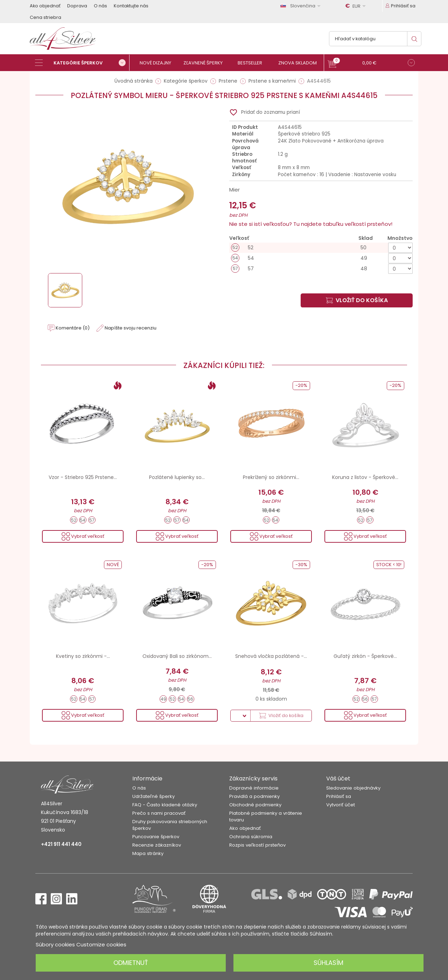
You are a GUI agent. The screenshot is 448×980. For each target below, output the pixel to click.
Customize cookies (101, 944)
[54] (321, 258)
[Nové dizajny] (158, 63)
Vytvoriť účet (341, 805)
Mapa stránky (148, 853)
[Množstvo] (400, 248)
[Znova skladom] (300, 63)
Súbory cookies (55, 944)
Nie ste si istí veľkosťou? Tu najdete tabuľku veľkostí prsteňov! (311, 224)
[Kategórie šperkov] (82, 63)
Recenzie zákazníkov (157, 845)
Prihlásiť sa (339, 796)
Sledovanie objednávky (353, 788)
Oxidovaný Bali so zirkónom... (177, 656)
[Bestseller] (253, 63)
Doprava (77, 6)
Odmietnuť (131, 963)
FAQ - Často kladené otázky (165, 805)
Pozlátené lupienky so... (177, 477)
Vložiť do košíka (357, 300)
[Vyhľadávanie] (375, 39)
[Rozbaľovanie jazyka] (302, 6)
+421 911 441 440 (61, 844)
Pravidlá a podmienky (254, 796)
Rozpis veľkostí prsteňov (257, 845)
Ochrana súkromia (251, 837)
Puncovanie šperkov (156, 837)
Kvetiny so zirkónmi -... (83, 656)
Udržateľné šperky (153, 796)
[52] (321, 248)
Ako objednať (45, 6)
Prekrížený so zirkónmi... (271, 477)
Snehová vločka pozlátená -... (271, 656)
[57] (321, 269)
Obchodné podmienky (255, 805)
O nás (100, 6)
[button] (371, 64)
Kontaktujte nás (131, 6)
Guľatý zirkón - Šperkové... (365, 656)
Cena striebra (45, 17)
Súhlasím (328, 963)
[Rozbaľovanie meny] (357, 6)
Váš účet (338, 779)
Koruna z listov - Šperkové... (365, 477)
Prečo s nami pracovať (159, 813)
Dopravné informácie (254, 788)
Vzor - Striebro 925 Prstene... (83, 477)
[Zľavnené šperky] (206, 63)
